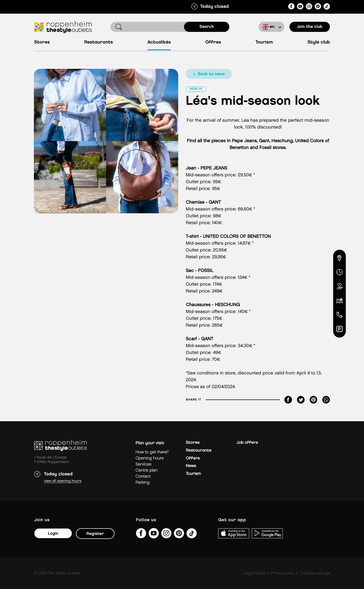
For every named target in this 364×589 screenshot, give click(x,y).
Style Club (319, 42)
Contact (143, 477)
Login (53, 533)
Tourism (264, 42)
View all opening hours (63, 481)
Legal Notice (254, 573)
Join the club (310, 27)
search (207, 27)
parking (142, 483)
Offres (213, 42)
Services (143, 464)
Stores (42, 42)
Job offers (247, 443)
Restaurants (99, 42)
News (191, 466)
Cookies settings (315, 573)
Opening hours (150, 458)
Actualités (159, 42)
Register (95, 534)
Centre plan (146, 470)
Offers (193, 458)
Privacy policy (283, 573)
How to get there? (152, 452)
